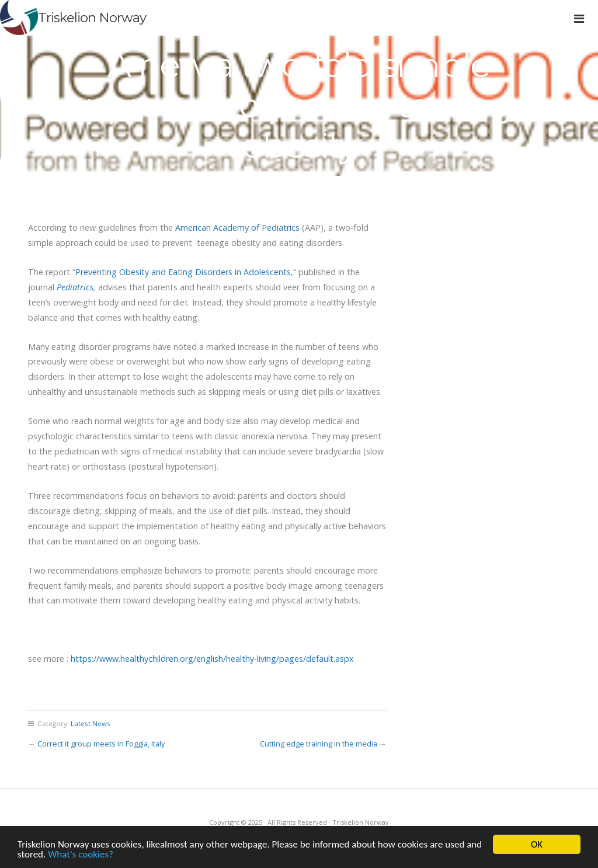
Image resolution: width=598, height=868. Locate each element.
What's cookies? (81, 855)
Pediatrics (74, 287)
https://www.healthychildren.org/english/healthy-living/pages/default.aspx (212, 659)
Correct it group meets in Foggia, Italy (101, 744)
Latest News (91, 723)
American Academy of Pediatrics (237, 228)
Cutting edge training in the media (319, 744)
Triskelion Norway (92, 18)
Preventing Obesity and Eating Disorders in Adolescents (183, 272)
